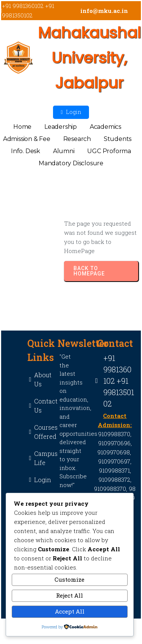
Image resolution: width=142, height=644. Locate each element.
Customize (69, 579)
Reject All (69, 595)
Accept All (70, 611)
